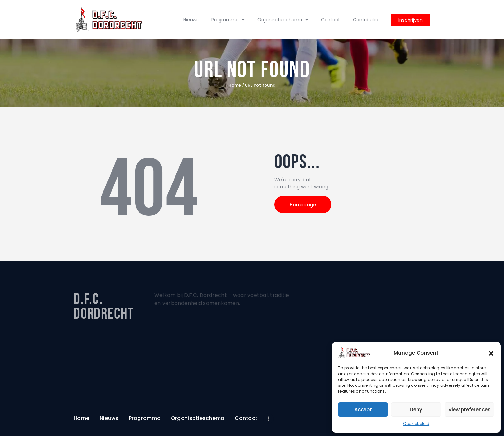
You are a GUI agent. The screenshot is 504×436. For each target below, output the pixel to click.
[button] (491, 353)
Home (235, 85)
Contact (331, 20)
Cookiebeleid (416, 424)
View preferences (469, 409)
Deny (416, 409)
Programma (228, 20)
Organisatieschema (283, 20)
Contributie (366, 20)
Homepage (303, 205)
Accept (363, 409)
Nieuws (191, 20)
